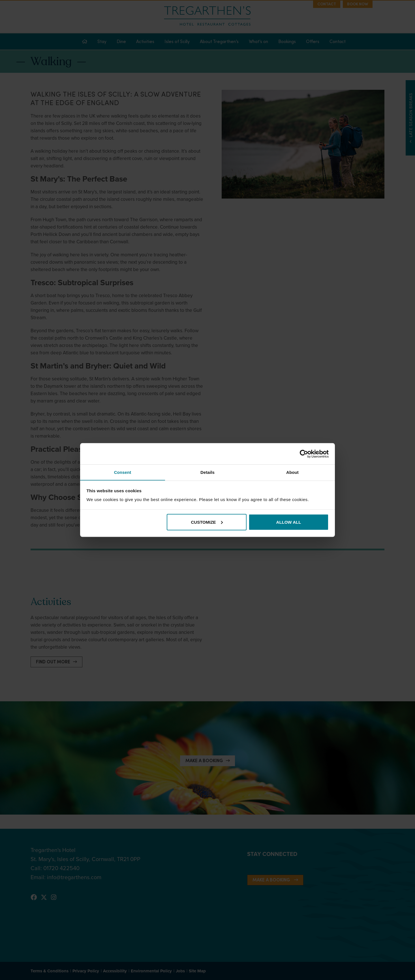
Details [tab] (207, 472)
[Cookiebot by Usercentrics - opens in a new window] (304, 454)
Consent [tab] (123, 472)
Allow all (289, 522)
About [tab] (292, 472)
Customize (207, 522)
